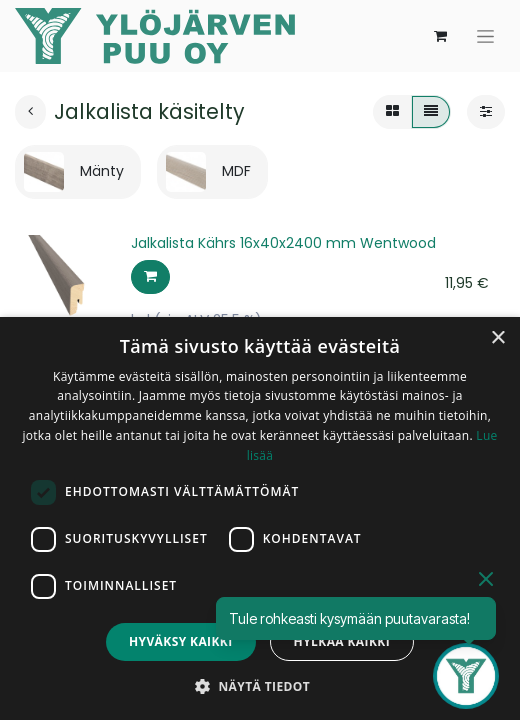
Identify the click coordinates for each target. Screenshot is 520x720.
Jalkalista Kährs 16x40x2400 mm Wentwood (283, 243)
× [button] (497, 338)
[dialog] (260, 518)
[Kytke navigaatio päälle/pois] (485, 36)
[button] (150, 277)
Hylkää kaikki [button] (342, 641)
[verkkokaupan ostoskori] (440, 36)
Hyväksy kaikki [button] (181, 641)
